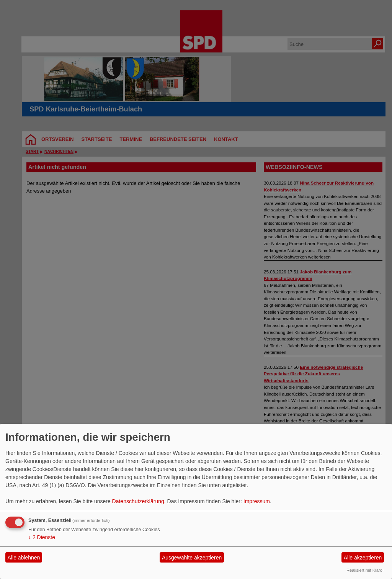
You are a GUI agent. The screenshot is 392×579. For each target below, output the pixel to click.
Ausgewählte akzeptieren (192, 558)
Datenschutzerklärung (138, 501)
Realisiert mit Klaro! (365, 570)
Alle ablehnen (24, 558)
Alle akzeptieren (363, 558)
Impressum (257, 501)
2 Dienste (42, 537)
